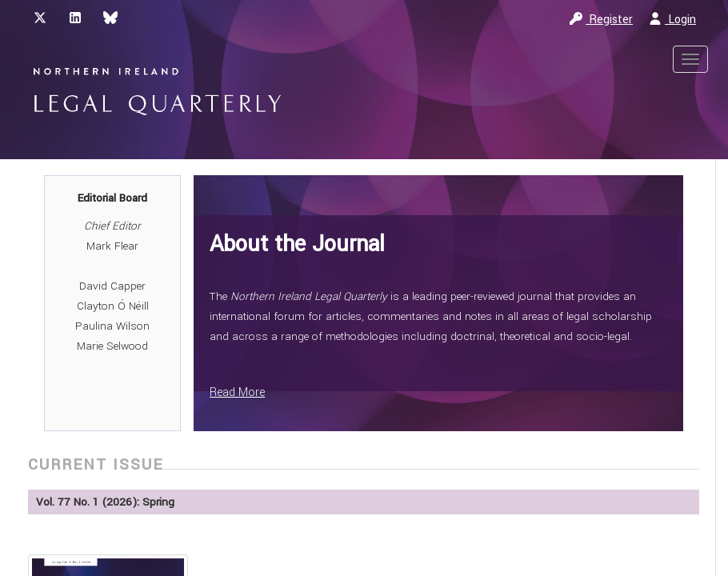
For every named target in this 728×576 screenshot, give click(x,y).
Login (672, 20)
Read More (237, 392)
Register (601, 20)
